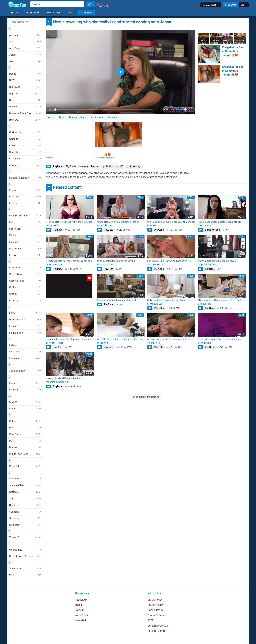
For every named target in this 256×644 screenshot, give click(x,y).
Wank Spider (82, 615)
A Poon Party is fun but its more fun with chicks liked (169, 341)
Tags (71, 13)
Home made (25, 333)
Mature (25, 402)
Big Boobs (25, 87)
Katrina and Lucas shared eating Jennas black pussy (220, 224)
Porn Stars (25, 434)
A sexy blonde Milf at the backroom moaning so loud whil (65, 380)
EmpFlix (80, 610)
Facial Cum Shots (25, 216)
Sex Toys (25, 479)
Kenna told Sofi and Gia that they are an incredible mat (118, 224)
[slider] (103, 110)
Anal (25, 42)
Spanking (25, 505)
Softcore (25, 492)
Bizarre (25, 100)
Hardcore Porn (25, 320)
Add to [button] (113, 118)
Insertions (25, 352)
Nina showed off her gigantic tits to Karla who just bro (220, 302)
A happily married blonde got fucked (116, 300)
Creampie (25, 159)
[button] (211, 5)
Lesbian (25, 390)
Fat (25, 222)
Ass (25, 61)
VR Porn (25, 575)
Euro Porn (25, 197)
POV (25, 441)
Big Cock (25, 93)
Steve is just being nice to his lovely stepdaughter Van (217, 263)
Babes (25, 74)
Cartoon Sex (25, 132)
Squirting (25, 512)
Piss (25, 428)
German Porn (25, 281)
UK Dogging (25, 550)
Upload (230, 5)
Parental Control (157, 631)
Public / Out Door (25, 454)
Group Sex (25, 301)
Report (77, 118)
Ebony (25, 190)
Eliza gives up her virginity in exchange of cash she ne (220, 341)
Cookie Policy (155, 610)
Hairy (25, 313)
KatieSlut (57, 347)
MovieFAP (81, 620)
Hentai (25, 326)
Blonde (25, 107)
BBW (25, 80)
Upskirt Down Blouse (25, 556)
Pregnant (25, 447)
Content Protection (158, 626)
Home (15, 13)
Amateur (25, 35)
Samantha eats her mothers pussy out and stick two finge (69, 263)
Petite (25, 421)
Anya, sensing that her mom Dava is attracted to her (116, 263)
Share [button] (96, 118)
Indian (25, 345)
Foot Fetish (25, 249)
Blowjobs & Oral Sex (25, 113)
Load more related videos (146, 397)
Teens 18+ (25, 537)
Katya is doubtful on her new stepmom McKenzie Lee (168, 302)
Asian (25, 55)
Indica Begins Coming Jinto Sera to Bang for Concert (171, 224)
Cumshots (25, 165)
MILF (25, 409)
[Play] (50, 110)
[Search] (90, 4)
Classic (25, 145)
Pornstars (53, 13)
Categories (32, 13)
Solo (25, 499)
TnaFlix (79, 605)
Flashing (25, 242)
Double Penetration (25, 178)
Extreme (25, 203)
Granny (25, 294)
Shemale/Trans (25, 485)
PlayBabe (57, 166)
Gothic (25, 287)
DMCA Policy (155, 600)
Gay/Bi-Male (25, 274)
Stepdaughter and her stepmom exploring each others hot (68, 341)
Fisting (25, 235)
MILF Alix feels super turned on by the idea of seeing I (120, 341)
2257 (150, 620)
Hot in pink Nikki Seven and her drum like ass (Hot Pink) (169, 263)
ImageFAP (81, 600)
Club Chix (25, 152)
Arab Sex (25, 48)
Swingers (25, 525)
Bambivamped (212, 230)
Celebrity (25, 139)
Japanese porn (25, 371)
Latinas (25, 383)
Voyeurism (25, 569)
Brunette (25, 120)
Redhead (25, 466)
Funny (25, 255)
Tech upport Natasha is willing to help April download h (69, 224)
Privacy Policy (156, 605)
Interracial (25, 358)
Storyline (25, 518)
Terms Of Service (157, 615)
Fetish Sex (25, 229)
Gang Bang (25, 268)
